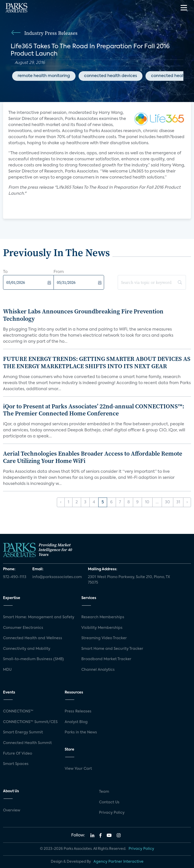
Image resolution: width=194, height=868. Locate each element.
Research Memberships (103, 617)
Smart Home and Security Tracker (112, 649)
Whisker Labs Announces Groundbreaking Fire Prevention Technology (83, 315)
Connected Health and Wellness (33, 638)
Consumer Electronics (23, 628)
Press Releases (78, 711)
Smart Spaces (16, 764)
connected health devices (111, 76)
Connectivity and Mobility (27, 649)
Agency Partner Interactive (118, 862)
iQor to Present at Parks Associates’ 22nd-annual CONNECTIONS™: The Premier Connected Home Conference (94, 410)
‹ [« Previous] (61, 502)
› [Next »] (187, 502)
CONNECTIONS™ (18, 711)
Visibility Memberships (102, 628)
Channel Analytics (98, 670)
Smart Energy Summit (23, 732)
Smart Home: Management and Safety (39, 617)
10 (147, 502)
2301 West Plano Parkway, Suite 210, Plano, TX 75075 (129, 580)
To (5, 272)
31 (178, 502)
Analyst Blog (76, 722)
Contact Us (109, 802)
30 (167, 502)
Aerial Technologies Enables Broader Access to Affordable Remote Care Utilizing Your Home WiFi (93, 457)
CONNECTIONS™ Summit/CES (30, 722)
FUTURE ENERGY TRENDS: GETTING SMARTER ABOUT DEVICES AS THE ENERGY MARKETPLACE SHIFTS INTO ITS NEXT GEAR (97, 362)
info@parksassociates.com (57, 577)
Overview (12, 810)
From (59, 272)
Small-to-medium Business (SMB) (33, 659)
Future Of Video (18, 754)
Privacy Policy (112, 813)
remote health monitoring (44, 76)
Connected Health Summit (27, 743)
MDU (7, 670)
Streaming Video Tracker (104, 638)
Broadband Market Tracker (106, 659)
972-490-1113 (15, 577)
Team (104, 792)
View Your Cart (78, 769)
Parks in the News (81, 732)
